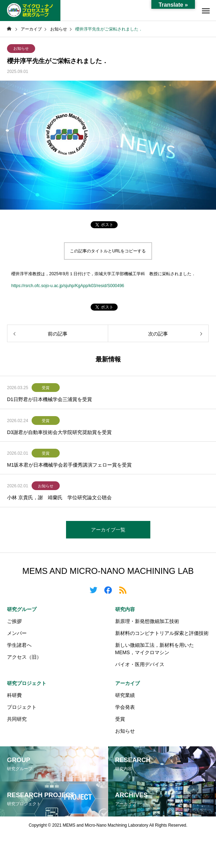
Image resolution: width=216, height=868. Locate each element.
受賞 (46, 388)
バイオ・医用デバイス (140, 664)
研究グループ (22, 609)
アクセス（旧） (24, 657)
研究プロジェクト (27, 683)
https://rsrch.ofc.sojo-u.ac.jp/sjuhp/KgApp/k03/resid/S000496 (68, 286)
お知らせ (21, 48)
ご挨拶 (14, 621)
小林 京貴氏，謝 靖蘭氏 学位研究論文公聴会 (59, 497)
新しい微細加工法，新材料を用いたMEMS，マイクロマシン (155, 649)
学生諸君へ (19, 645)
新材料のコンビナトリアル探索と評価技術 (162, 633)
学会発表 (125, 707)
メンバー (17, 633)
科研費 (14, 695)
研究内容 (125, 609)
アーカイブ (127, 683)
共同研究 (17, 719)
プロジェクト (22, 707)
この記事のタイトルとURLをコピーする (108, 251)
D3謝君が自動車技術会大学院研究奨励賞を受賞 (59, 432)
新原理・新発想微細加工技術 (147, 621)
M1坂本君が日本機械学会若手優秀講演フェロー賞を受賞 (69, 465)
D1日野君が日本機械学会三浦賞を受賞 (50, 399)
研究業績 (125, 695)
